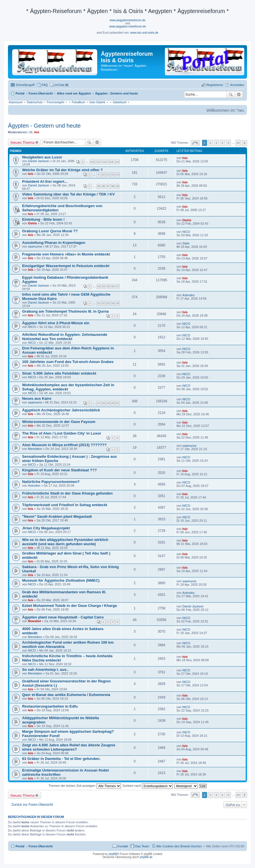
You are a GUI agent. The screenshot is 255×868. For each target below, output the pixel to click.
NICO (186, 232)
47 (108, 186)
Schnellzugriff (25, 85)
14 (103, 286)
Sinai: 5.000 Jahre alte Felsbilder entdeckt (59, 373)
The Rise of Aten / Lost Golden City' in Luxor (62, 433)
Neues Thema (23, 142)
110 (93, 162)
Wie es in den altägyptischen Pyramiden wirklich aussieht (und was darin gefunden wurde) (65, 542)
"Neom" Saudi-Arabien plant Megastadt (57, 516)
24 (113, 303)
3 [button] (216, 143)
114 (117, 162)
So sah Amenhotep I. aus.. (45, 670)
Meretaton (35, 449)
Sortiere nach (147, 786)
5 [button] (228, 143)
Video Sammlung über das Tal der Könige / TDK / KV (68, 194)
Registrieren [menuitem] (215, 85)
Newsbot (35, 621)
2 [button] (211, 143)
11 (108, 175)
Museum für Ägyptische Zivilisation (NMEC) (61, 580)
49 (118, 186)
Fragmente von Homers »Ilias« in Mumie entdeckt (66, 254)
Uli (30, 132)
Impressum (16, 102)
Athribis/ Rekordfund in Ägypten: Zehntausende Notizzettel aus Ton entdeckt (65, 337)
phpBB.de (146, 857)
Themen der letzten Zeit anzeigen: (85, 786)
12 (113, 175)
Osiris (32, 223)
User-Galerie (97, 102)
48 (113, 186)
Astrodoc (189, 295)
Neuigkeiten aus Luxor (42, 157)
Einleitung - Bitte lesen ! (43, 219)
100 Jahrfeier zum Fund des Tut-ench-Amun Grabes (68, 362)
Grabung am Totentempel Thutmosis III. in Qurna (65, 311)
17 (118, 286)
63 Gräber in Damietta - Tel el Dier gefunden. (61, 759)
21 (99, 303)
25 (118, 303)
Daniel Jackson (39, 161)
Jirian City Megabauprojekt (46, 528)
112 (105, 162)
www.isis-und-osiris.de (144, 33)
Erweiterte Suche (239, 94)
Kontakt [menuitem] (123, 846)
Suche (231, 94)
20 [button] (238, 143)
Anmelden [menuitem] (237, 85)
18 (103, 403)
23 (108, 303)
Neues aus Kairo (37, 398)
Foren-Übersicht (41, 846)
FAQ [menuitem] (45, 85)
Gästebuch (120, 102)
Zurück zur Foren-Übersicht (32, 805)
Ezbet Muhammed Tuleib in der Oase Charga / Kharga (70, 606)
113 (111, 162)
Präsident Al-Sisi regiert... (45, 181)
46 (103, 186)
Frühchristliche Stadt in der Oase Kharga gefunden (67, 493)
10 (103, 175)
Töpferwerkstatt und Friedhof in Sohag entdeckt (65, 505)
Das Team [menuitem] (142, 846)
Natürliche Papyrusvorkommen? (51, 482)
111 (98, 162)
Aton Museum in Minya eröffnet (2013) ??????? (64, 445)
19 (108, 403)
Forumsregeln (56, 102)
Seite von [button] (195, 143)
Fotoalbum (78, 102)
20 (113, 403)
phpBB (113, 854)
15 (108, 286)
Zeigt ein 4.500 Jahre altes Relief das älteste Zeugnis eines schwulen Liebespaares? (69, 747)
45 (99, 186)
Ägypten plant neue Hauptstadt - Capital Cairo (63, 617)
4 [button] (222, 143)
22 (103, 303)
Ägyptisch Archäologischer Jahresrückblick (61, 410)
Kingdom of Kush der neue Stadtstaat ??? (59, 470)
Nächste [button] (244, 143)
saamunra (35, 246)
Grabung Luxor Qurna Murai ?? (50, 231)
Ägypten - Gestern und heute (44, 126)
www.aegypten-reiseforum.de (127, 26)
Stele (186, 243)
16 (113, 286)
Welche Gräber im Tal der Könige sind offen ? (62, 170)
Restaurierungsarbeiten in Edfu (50, 706)
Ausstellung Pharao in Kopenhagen (54, 243)
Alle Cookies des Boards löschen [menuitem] (179, 846)
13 (118, 175)
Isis (37, 132)
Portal (20, 93)
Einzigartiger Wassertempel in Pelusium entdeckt (66, 266)
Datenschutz (35, 102)
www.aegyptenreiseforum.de (127, 20)
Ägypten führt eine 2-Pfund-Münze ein (56, 323)
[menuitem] (59, 85)
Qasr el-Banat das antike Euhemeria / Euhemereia (66, 695)
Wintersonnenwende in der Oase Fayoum (59, 422)
